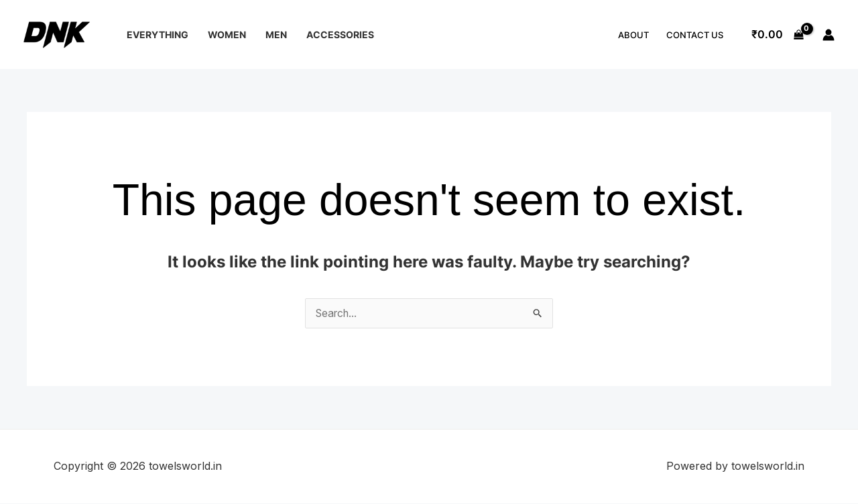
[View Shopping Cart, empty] (777, 35)
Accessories (340, 35)
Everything (158, 35)
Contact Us (695, 35)
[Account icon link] (829, 35)
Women (227, 35)
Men (276, 35)
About (633, 35)
